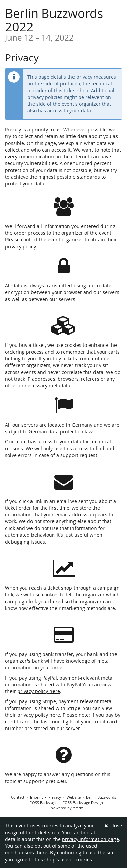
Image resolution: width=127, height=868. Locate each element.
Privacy (55, 797)
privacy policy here (39, 691)
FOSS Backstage (44, 803)
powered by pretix (67, 808)
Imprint (37, 797)
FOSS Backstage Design (83, 803)
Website (74, 797)
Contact (18, 797)
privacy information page (90, 839)
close (113, 826)
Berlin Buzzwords (101, 797)
